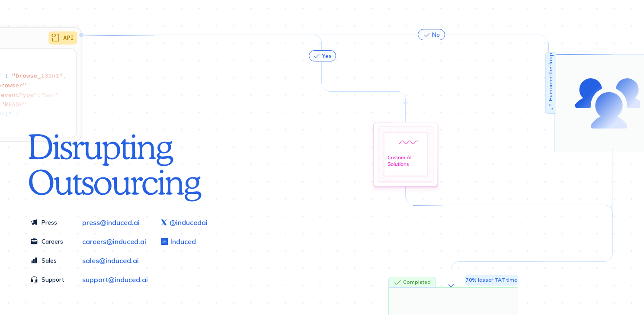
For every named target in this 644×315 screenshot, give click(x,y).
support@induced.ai (115, 280)
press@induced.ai (111, 222)
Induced (178, 241)
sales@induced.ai (111, 260)
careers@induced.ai (114, 241)
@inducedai (184, 222)
